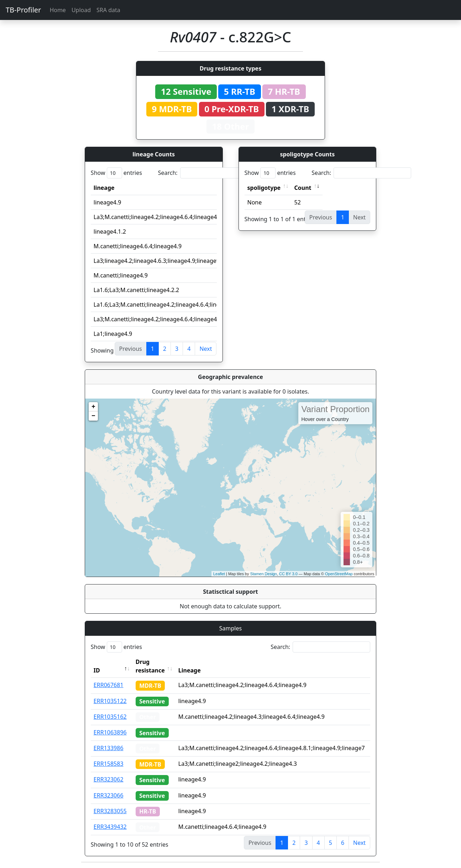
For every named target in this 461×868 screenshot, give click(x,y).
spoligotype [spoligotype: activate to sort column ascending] (264, 188)
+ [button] (93, 407)
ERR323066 (109, 795)
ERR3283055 (110, 811)
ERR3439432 (110, 827)
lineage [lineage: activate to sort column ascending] (104, 188)
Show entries (116, 173)
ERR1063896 (110, 732)
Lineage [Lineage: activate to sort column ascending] (190, 670)
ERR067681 (109, 685)
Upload (81, 10)
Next (206, 349)
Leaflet (219, 574)
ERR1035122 (110, 701)
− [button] (93, 416)
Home (58, 10)
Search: (208, 173)
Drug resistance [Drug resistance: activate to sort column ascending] (150, 666)
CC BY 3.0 (288, 574)
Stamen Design (264, 574)
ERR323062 (109, 779)
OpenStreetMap (339, 574)
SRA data (108, 10)
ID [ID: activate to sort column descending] (97, 670)
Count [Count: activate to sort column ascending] (303, 188)
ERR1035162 (110, 717)
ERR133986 (109, 748)
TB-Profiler (23, 10)
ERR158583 (109, 764)
